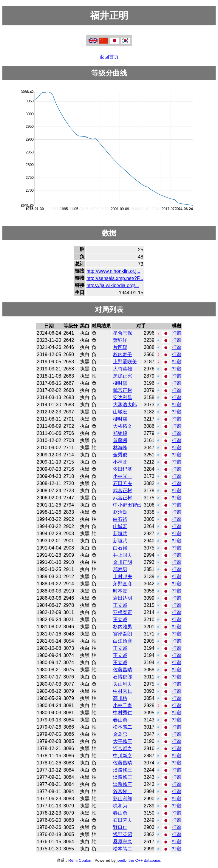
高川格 (120, 698)
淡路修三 (123, 770)
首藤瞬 (120, 440)
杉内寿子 (123, 354)
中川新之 (123, 756)
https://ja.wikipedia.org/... (113, 286)
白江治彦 (123, 641)
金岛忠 (120, 734)
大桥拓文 (123, 426)
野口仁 (120, 827)
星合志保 (123, 333)
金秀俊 (120, 455)
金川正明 (123, 562)
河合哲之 (123, 748)
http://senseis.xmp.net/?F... (115, 278)
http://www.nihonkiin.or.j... (113, 271)
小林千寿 (123, 705)
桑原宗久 (123, 842)
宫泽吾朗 (123, 634)
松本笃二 (123, 727)
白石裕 (120, 519)
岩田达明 (123, 598)
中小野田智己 (127, 505)
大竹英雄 (123, 369)
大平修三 (123, 741)
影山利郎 (123, 799)
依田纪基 (123, 469)
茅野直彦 (123, 584)
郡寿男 (120, 569)
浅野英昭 (123, 834)
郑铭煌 (120, 433)
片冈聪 (120, 347)
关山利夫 (123, 684)
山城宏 (120, 412)
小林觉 (120, 462)
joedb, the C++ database (138, 860)
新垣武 (120, 534)
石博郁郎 (123, 677)
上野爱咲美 (125, 362)
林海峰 (120, 448)
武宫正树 (123, 390)
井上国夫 (123, 555)
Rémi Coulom (80, 860)
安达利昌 (123, 397)
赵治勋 (120, 512)
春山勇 (120, 720)
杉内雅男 (123, 627)
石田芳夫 (123, 483)
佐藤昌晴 (123, 670)
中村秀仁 (123, 691)
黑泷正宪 (123, 376)
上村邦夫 (123, 577)
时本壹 (120, 591)
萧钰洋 (120, 340)
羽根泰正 (123, 612)
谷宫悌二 (123, 791)
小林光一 (123, 476)
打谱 (177, 333)
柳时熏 (120, 383)
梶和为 (120, 806)
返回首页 (109, 57)
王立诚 (120, 605)
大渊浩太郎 (125, 405)
